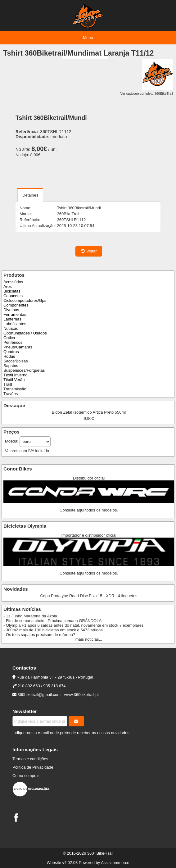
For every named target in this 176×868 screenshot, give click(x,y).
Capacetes (13, 296)
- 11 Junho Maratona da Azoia (30, 616)
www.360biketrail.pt (82, 695)
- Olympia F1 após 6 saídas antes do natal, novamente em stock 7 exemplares (73, 625)
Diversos (11, 310)
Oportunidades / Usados (25, 333)
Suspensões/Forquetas (24, 370)
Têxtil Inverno (16, 375)
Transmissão (15, 389)
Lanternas (12, 319)
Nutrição (11, 328)
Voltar (89, 251)
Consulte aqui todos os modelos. (89, 510)
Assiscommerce (115, 863)
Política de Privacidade (33, 767)
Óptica (9, 338)
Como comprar (26, 776)
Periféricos (13, 342)
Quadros (11, 352)
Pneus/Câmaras (18, 347)
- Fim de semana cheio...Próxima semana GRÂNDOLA (52, 621)
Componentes (16, 305)
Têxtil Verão (14, 380)
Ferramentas (15, 314)
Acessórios (13, 282)
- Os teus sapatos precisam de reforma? (39, 635)
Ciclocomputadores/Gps (25, 300)
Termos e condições (30, 759)
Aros (8, 286)
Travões (11, 394)
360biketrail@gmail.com (39, 695)
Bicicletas (12, 291)
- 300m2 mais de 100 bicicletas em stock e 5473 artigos (53, 630)
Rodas (9, 356)
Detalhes (30, 195)
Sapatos (11, 366)
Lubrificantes (15, 324)
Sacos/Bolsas (16, 361)
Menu (88, 38)
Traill (8, 384)
